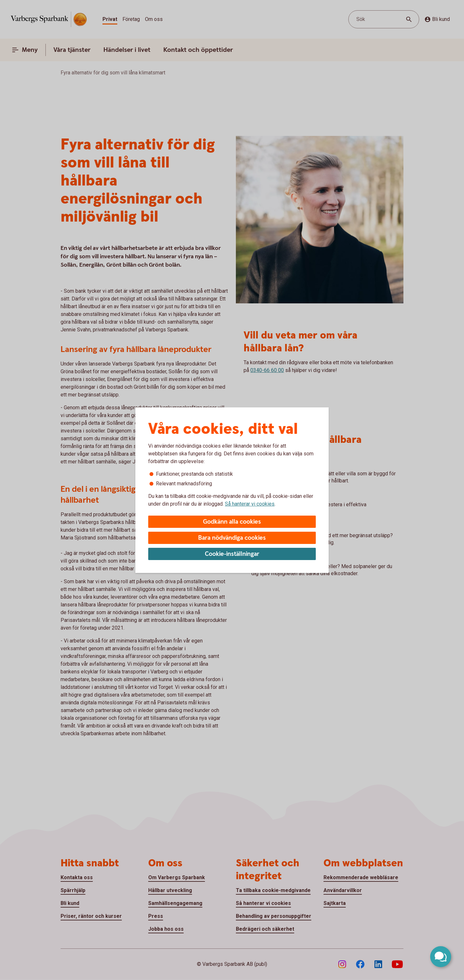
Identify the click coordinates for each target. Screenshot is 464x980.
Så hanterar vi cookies (250, 504)
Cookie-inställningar (232, 554)
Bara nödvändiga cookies (232, 538)
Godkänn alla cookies (232, 522)
